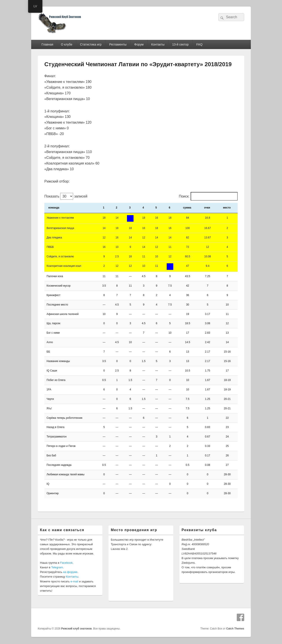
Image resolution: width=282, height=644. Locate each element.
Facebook (66, 563)
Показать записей (66, 196)
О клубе (67, 44)
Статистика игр (91, 44)
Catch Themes (235, 629)
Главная (47, 44)
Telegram (57, 567)
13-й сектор (180, 44)
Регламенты (118, 44)
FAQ (199, 44)
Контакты (158, 44)
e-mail (74, 581)
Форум (139, 44)
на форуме (70, 572)
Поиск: (184, 196)
